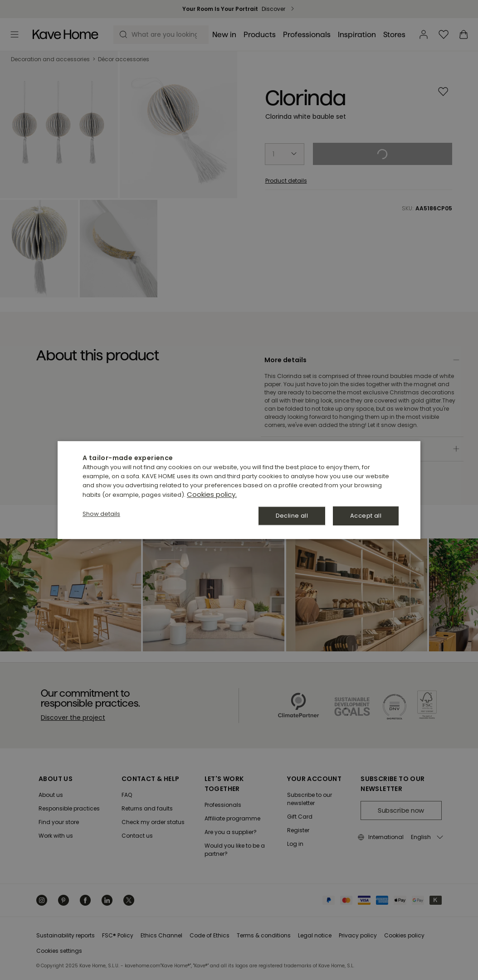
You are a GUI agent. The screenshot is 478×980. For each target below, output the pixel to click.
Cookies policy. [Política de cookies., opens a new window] (212, 494)
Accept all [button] (366, 516)
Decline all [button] (292, 516)
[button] (101, 514)
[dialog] (239, 490)
